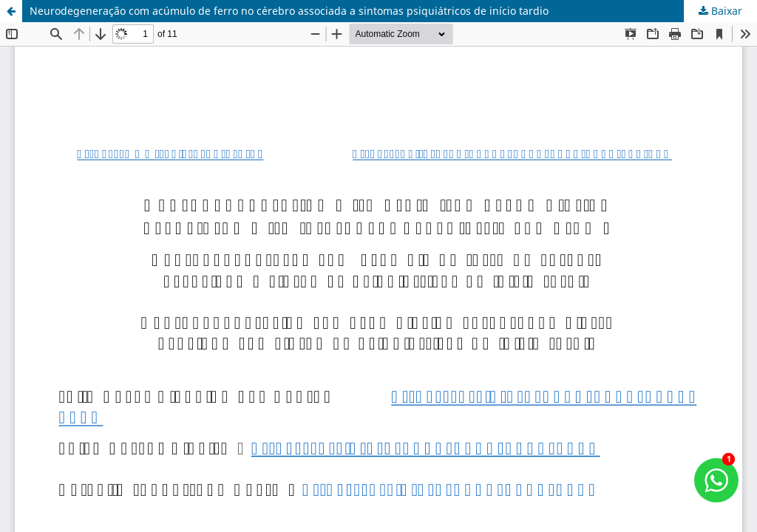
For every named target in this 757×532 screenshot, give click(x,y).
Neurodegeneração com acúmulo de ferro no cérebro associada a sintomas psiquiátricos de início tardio (289, 11)
